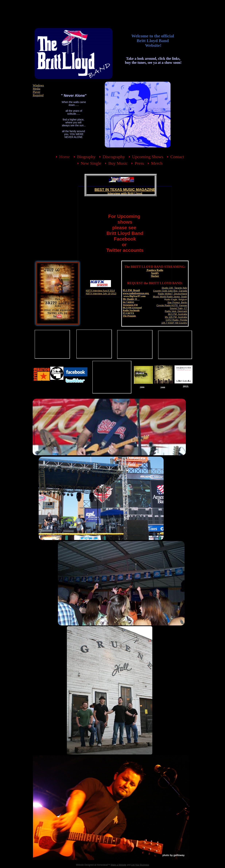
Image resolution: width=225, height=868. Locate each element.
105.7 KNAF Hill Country (174, 323)
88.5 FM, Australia (178, 314)
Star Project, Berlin (177, 302)
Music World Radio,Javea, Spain (170, 297)
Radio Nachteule (131, 310)
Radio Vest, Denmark (176, 311)
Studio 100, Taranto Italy (174, 288)
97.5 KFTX (128, 313)
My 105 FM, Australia (176, 317)
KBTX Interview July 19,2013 (101, 293)
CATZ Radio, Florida (176, 320)
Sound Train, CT (178, 308)
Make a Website (118, 865)
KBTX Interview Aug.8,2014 (100, 291)
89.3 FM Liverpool (132, 308)
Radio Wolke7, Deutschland (173, 294)
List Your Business (140, 865)
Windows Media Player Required (38, 90)
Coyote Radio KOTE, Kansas (172, 305)
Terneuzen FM (130, 305)
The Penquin (129, 316)
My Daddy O (131, 299)
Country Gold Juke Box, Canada (170, 291)
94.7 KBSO (128, 302)
